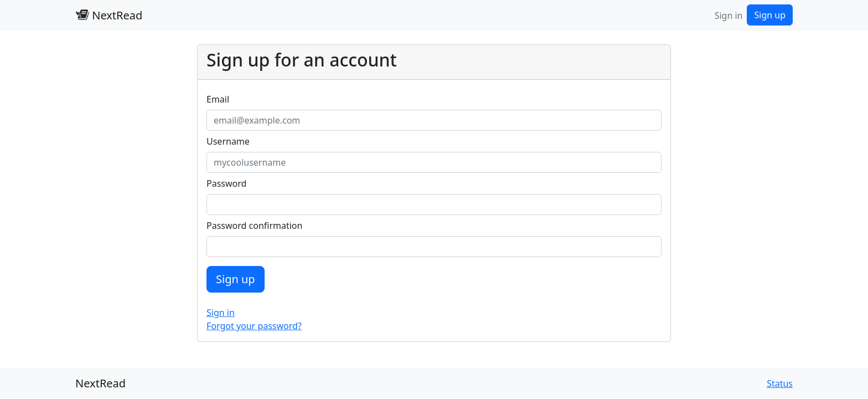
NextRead (109, 15)
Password (226, 183)
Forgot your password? (254, 326)
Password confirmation (254, 226)
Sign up (770, 15)
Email (218, 99)
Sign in (729, 16)
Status (780, 383)
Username (228, 141)
